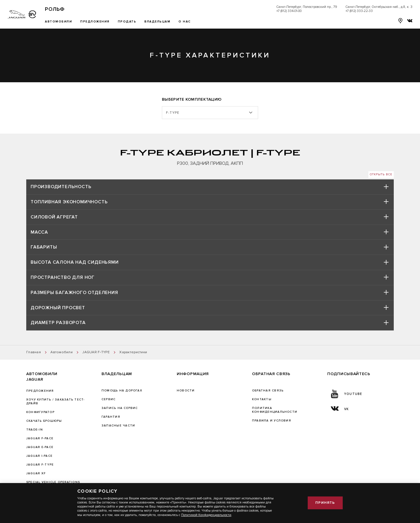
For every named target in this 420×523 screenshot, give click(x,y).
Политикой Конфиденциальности (206, 515)
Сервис (108, 399)
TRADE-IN (35, 430)
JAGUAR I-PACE (39, 456)
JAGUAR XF (36, 473)
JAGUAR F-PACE (40, 438)
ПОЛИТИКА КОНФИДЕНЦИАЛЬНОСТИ (275, 410)
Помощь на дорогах (122, 391)
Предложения (40, 391)
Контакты (262, 399)
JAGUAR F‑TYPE (40, 465)
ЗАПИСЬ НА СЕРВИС (120, 408)
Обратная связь (268, 391)
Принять (325, 503)
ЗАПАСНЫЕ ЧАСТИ (118, 426)
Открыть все (381, 174)
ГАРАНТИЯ (111, 417)
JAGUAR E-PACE (40, 447)
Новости (186, 391)
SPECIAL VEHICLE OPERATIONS (53, 482)
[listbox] (210, 113)
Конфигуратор (40, 412)
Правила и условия (272, 421)
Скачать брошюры (44, 421)
